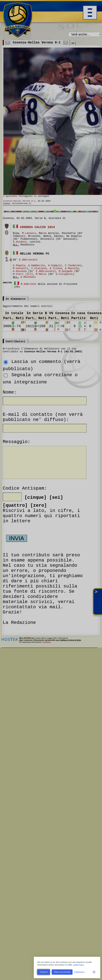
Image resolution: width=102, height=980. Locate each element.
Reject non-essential (62, 972)
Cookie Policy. (79, 965)
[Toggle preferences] (80, 972)
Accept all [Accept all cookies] (44, 972)
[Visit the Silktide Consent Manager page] (94, 972)
